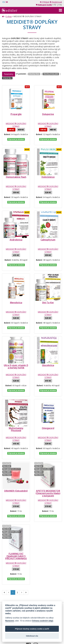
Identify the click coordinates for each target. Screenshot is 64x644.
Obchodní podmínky (21, 586)
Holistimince (48, 174)
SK (7, 2)
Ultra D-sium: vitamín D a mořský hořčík (16, 356)
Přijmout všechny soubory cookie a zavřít (32, 629)
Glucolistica (48, 354)
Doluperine (48, 114)
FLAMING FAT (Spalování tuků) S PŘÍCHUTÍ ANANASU (16, 537)
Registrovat (56, 2)
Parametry (9, 74)
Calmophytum (48, 234)
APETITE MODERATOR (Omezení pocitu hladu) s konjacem (48, 477)
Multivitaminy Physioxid (16, 416)
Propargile (16, 114)
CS (4, 2)
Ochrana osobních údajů (41, 586)
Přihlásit (45, 2)
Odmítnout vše (32, 636)
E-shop (9, 16)
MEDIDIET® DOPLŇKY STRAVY (16, 125)
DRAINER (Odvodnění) (16, 474)
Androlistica (16, 234)
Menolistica (16, 294)
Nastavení (10, 621)
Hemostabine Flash (16, 174)
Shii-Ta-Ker (48, 294)
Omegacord (48, 415)
